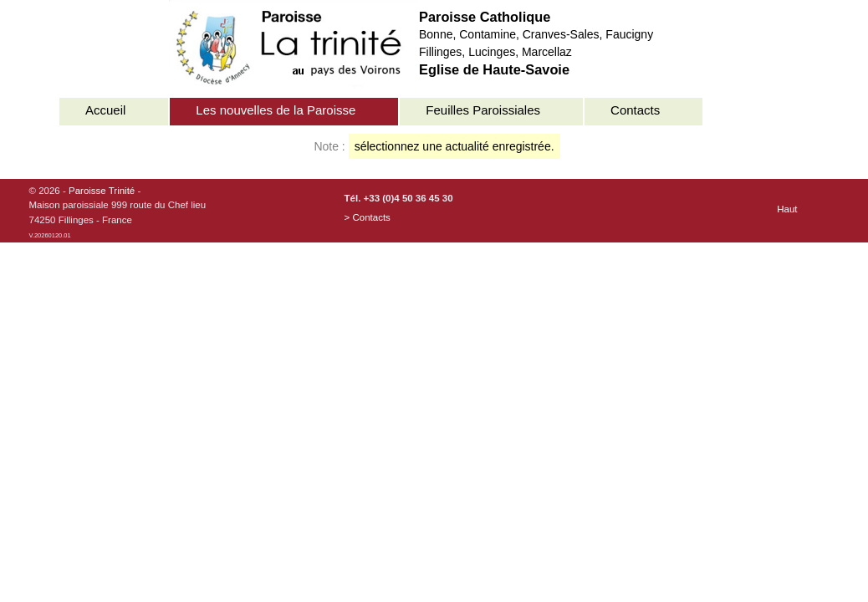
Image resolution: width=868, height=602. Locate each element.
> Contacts (368, 217)
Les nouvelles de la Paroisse (276, 110)
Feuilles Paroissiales (483, 110)
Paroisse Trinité (102, 191)
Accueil (105, 110)
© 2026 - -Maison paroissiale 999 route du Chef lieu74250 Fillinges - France (118, 212)
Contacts (635, 110)
